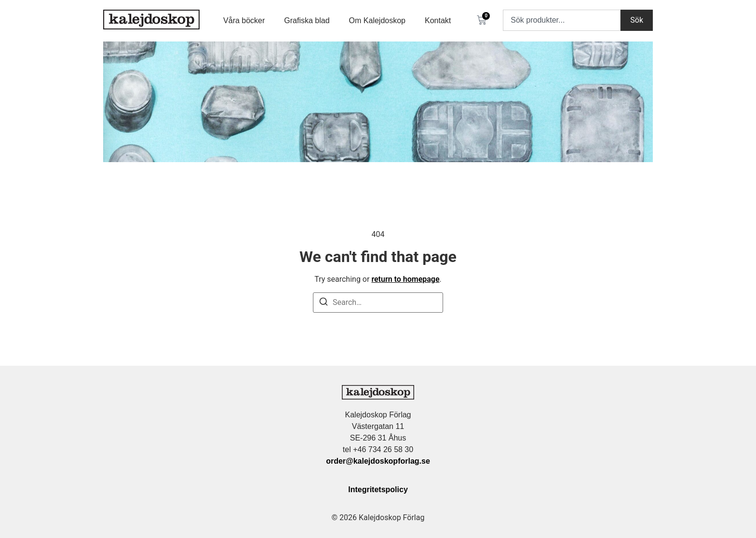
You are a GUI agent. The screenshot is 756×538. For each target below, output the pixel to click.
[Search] (324, 303)
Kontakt (438, 21)
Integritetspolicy (378, 490)
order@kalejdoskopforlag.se (378, 461)
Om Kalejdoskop (377, 21)
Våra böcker (244, 21)
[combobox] (562, 20)
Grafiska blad (307, 21)
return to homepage (405, 279)
